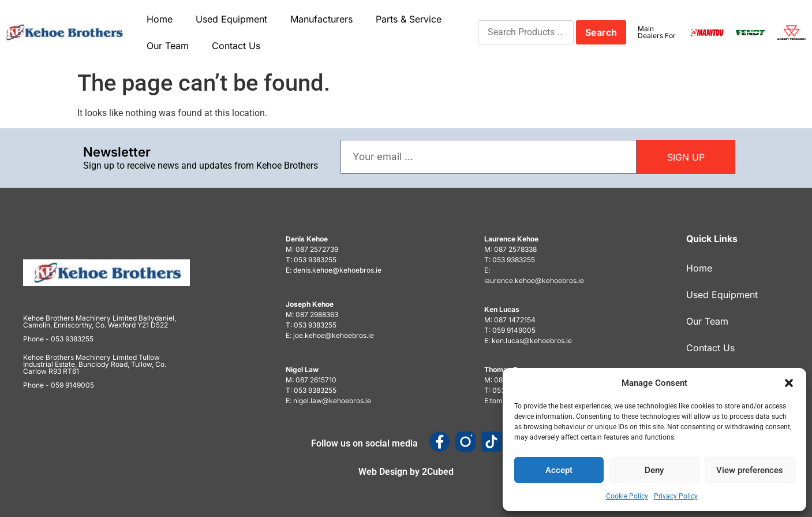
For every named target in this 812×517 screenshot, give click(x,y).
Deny (654, 470)
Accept (559, 470)
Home (160, 19)
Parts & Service (409, 19)
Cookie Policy (627, 496)
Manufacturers (321, 19)
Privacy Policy (676, 496)
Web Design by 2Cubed (406, 472)
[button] (789, 383)
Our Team (168, 46)
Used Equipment (231, 19)
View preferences (750, 470)
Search (601, 32)
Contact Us (236, 46)
